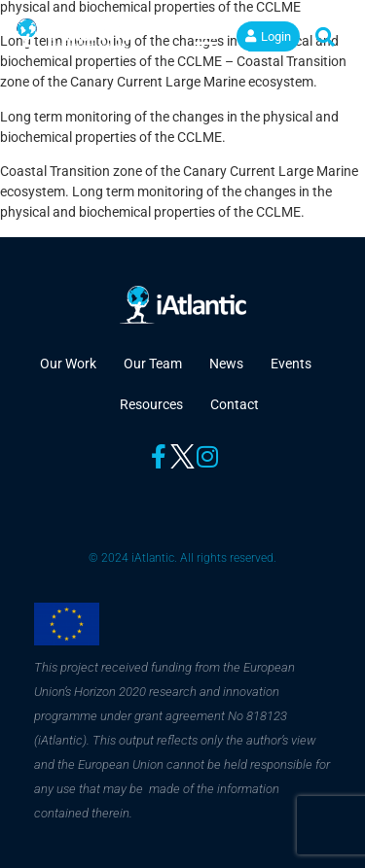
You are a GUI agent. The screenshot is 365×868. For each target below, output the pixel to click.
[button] (206, 37)
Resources (151, 404)
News (226, 364)
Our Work (68, 364)
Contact (235, 404)
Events (291, 364)
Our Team (153, 364)
